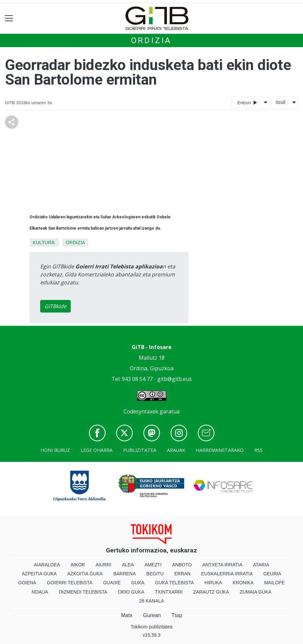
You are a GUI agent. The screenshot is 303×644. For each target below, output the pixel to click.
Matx (127, 615)
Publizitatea (140, 450)
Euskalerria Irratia (227, 574)
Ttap (177, 615)
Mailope (274, 583)
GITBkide (55, 306)
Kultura (44, 243)
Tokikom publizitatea (151, 627)
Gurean (152, 615)
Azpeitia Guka (39, 574)
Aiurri (103, 565)
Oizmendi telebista (83, 592)
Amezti (153, 565)
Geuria (272, 574)
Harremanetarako (220, 450)
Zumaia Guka (256, 592)
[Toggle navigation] (9, 18)
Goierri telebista (70, 583)
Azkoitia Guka (85, 574)
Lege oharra (97, 450)
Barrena (124, 574)
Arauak (176, 450)
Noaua (40, 592)
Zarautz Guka (211, 592)
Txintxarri (169, 592)
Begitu (155, 574)
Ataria (261, 565)
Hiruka (213, 583)
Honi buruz (55, 450)
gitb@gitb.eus (175, 379)
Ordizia (152, 40)
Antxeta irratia (223, 565)
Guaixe (112, 583)
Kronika (243, 583)
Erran (182, 574)
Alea (128, 565)
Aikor (78, 565)
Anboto (182, 565)
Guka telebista (174, 583)
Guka (138, 583)
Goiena (27, 583)
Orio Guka (131, 592)
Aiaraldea (47, 565)
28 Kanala (151, 601)
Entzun (247, 102)
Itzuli (280, 102)
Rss (258, 450)
